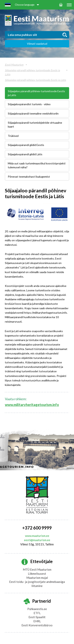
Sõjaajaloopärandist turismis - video (29, 104)
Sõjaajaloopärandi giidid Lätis (25, 154)
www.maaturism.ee (37, 536)
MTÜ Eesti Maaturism (37, 569)
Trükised (13, 136)
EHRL (37, 621)
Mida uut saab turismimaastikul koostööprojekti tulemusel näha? (37, 165)
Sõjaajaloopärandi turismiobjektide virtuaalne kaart (35, 125)
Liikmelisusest (37, 574)
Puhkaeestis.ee (37, 609)
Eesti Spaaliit (37, 617)
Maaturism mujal (37, 578)
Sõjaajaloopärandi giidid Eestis (26, 145)
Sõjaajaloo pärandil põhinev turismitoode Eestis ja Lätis (35, 80)
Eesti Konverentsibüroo (37, 625)
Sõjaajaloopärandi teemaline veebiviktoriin (33, 113)
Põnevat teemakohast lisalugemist (29, 177)
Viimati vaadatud (37, 44)
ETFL (37, 613)
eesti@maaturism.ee (37, 540)
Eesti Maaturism (14, 65)
